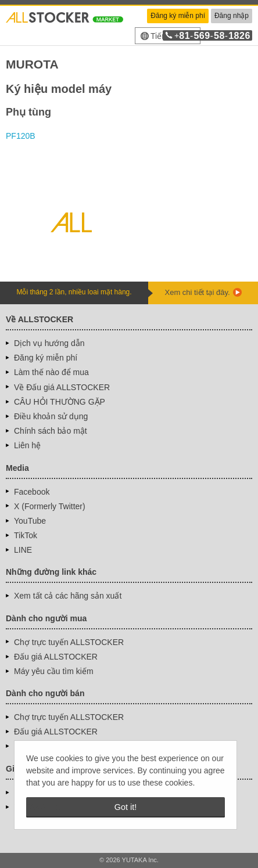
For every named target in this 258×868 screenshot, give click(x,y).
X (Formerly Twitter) (50, 506)
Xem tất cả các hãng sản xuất (68, 596)
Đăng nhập (232, 16)
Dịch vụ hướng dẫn (49, 343)
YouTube (30, 521)
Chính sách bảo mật (51, 431)
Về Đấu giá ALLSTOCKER (62, 387)
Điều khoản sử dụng (51, 416)
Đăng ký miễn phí (178, 16)
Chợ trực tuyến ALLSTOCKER (69, 642)
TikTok (26, 535)
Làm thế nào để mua (51, 372)
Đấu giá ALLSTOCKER (56, 657)
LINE (23, 550)
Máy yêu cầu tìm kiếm (54, 671)
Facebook (32, 492)
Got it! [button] (126, 807)
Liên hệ (27, 445)
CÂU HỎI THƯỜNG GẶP (60, 402)
